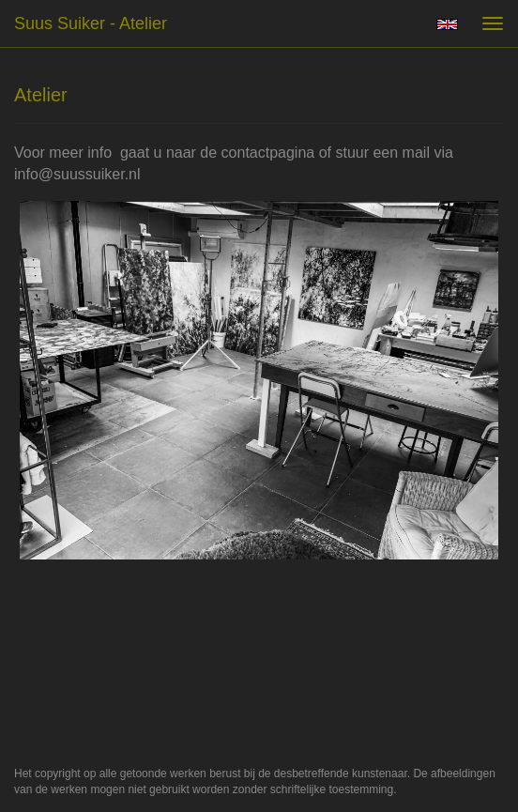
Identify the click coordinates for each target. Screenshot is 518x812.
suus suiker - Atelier (91, 23)
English (447, 24)
